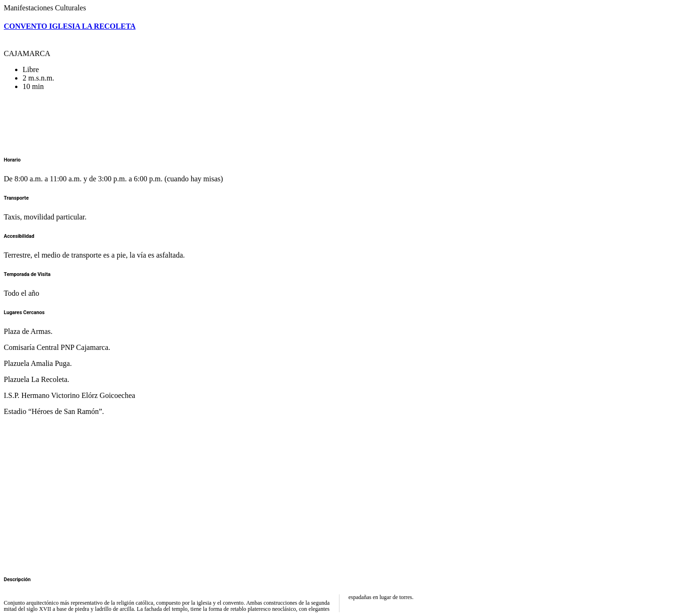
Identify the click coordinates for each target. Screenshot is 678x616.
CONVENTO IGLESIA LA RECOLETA (70, 26)
